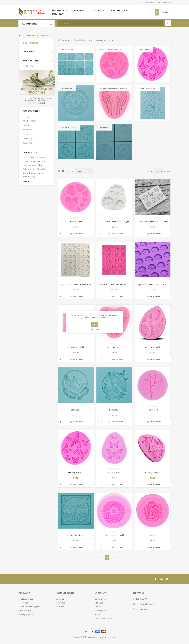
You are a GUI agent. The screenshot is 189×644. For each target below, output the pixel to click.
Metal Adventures (30, 121)
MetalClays (31, 66)
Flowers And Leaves (110, 49)
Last (132, 558)
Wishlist (98, 615)
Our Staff (60, 607)
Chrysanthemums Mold (114, 535)
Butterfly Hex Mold (76, 473)
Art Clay (26, 116)
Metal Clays (58, 14)
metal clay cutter (30, 165)
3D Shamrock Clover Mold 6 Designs (153, 222)
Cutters (33, 161)
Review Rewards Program (29, 607)
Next (127, 558)
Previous (97, 558)
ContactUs (61, 603)
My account (80, 10)
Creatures (144, 49)
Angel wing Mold (114, 347)
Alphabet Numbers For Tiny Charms (153, 284)
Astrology (67, 49)
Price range (29, 52)
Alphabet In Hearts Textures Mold (114, 284)
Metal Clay (41, 161)
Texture (40, 173)
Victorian (67, 88)
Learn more (95, 329)
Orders (97, 607)
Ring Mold (41, 169)
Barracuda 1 (76, 410)
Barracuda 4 (114, 410)
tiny (33, 177)
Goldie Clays (28, 139)
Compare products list (104, 619)
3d (24, 158)
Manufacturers (31, 61)
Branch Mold (153, 410)
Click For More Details (36, 103)
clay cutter (30, 158)
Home (20, 36)
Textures (27, 177)
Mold (41, 165)
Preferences (166, 3)
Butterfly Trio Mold (153, 473)
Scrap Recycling (119, 10)
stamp (26, 173)
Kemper (26, 134)
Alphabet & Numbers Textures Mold (76, 284)
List (63, 171)
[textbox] (110, 23)
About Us (60, 599)
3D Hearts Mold (76, 222)
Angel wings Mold (153, 347)
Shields (104, 127)
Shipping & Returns (26, 615)
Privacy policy (24, 603)
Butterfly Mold (114, 473)
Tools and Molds (30, 36)
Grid (59, 171)
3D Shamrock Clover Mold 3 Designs (114, 222)
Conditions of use (26, 599)
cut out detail (41, 158)
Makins (26, 125)
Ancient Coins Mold (76, 347)
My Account (150, 3)
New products (59, 10)
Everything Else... (148, 88)
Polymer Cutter (29, 169)
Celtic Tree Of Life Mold (76, 535)
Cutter (26, 161)
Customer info (100, 599)
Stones (32, 173)
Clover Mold (153, 535)
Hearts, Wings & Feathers (113, 88)
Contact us (98, 10)
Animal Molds (69, 127)
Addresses (99, 603)
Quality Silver (28, 143)
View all (26, 181)
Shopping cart (100, 611)
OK (95, 324)
